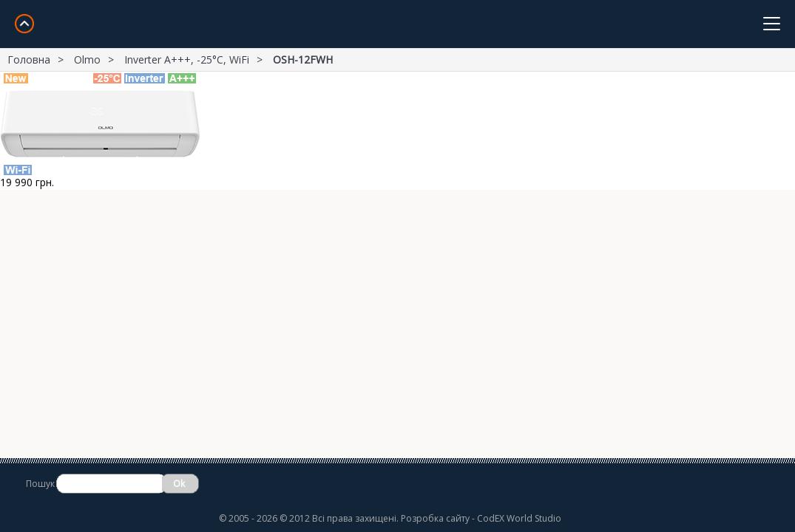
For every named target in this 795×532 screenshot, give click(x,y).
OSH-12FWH (303, 59)
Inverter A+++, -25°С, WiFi (187, 59)
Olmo (87, 59)
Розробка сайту (435, 518)
